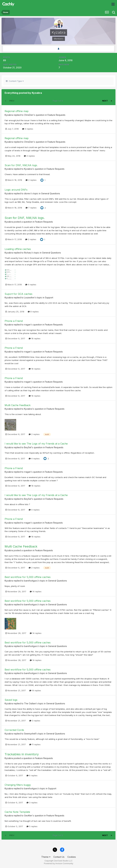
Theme (46, 857)
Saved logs (11, 700)
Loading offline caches (18, 249)
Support (49, 298)
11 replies (35, 744)
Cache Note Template (17, 812)
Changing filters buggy (18, 785)
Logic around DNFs (16, 190)
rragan (27, 325)
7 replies (31, 208)
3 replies (35, 721)
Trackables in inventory (22, 754)
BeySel (28, 447)
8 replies (33, 312)
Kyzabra (9, 115)
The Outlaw (30, 703)
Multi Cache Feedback (18, 405)
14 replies (36, 591)
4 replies (28, 129)
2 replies (31, 180)
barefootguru (31, 581)
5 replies (32, 826)
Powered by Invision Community (59, 863)
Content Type (15, 81)
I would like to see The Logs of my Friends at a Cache (36, 444)
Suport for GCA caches (18, 294)
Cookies (72, 857)
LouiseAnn (29, 298)
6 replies (32, 775)
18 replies (35, 338)
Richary (28, 253)
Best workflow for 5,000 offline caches (28, 577)
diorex (27, 193)
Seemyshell (30, 734)
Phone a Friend (14, 321)
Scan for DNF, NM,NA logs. (21, 165)
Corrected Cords (14, 730)
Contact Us (59, 857)
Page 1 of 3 (58, 101)
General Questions (51, 193)
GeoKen (28, 816)
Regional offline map (17, 111)
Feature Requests (56, 115)
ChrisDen (29, 115)
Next (105, 101)
